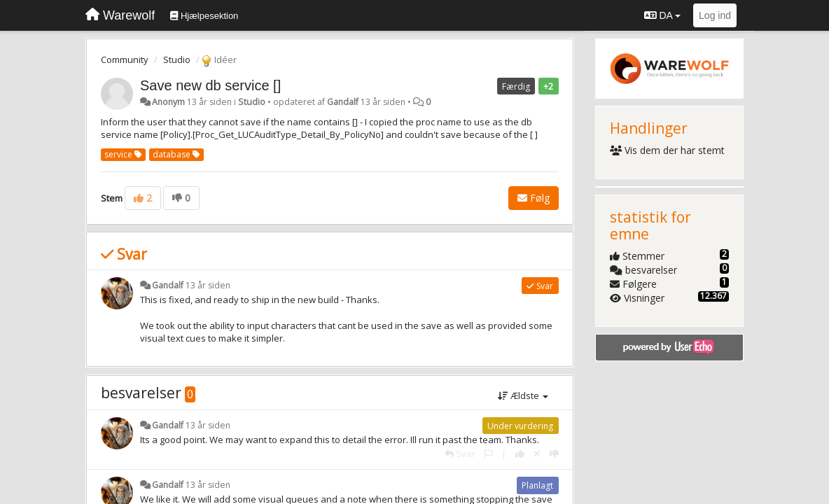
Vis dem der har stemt (668, 150)
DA (662, 15)
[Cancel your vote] (537, 454)
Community (125, 59)
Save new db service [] (210, 85)
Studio (177, 59)
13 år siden (208, 285)
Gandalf (343, 102)
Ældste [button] (523, 395)
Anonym (168, 102)
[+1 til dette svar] (520, 454)
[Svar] (460, 454)
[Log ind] (715, 15)
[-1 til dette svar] (554, 454)
